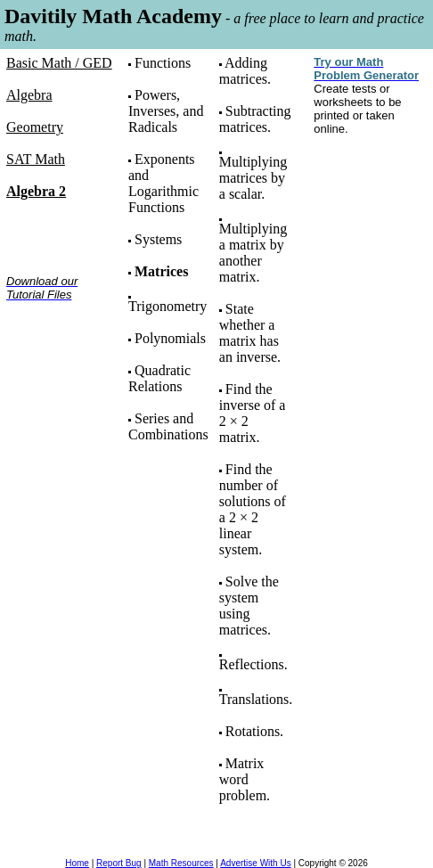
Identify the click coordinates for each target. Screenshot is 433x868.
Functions (163, 63)
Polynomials (170, 338)
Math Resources (181, 863)
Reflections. (253, 664)
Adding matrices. (245, 71)
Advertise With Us (255, 863)
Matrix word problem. (245, 779)
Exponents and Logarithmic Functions (163, 183)
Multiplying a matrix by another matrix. (253, 253)
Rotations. (254, 731)
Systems (158, 239)
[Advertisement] (62, 371)
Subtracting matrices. (255, 119)
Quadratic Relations (159, 378)
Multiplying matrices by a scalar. (253, 178)
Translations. (256, 699)
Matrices (161, 271)
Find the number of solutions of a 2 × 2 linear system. (253, 509)
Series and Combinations (168, 426)
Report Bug (119, 863)
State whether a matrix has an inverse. (250, 333)
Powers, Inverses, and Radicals (166, 111)
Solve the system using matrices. (249, 606)
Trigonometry (167, 306)
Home (77, 863)
